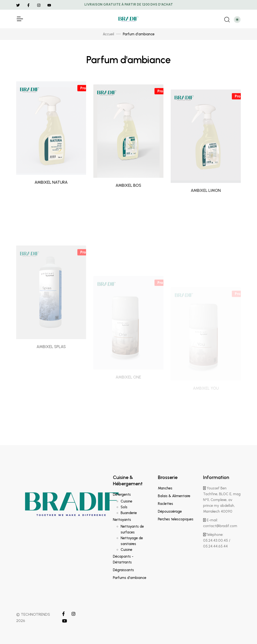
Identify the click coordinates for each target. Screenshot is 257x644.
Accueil (108, 34)
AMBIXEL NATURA (51, 197)
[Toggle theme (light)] (237, 20)
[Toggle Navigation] (20, 19)
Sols (124, 507)
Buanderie (129, 513)
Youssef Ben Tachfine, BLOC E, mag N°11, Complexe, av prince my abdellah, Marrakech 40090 (222, 500)
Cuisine (126, 501)
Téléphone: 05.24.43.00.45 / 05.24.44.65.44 (217, 540)
